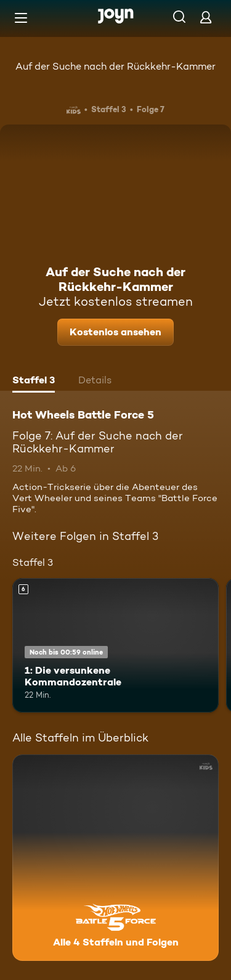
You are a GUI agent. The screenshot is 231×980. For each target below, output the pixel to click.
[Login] (206, 17)
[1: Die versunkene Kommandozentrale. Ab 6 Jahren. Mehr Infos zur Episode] (115, 645)
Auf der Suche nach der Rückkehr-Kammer (115, 66)
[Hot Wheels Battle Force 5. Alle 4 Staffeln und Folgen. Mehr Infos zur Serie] (115, 858)
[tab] (34, 382)
